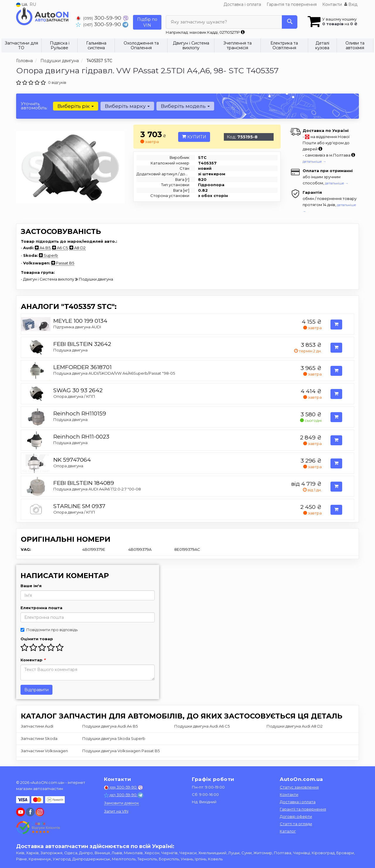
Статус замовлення (299, 787)
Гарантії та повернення (303, 809)
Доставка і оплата (242, 4)
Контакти (332, 4)
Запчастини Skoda (39, 738)
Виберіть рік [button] (76, 106)
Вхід (351, 4)
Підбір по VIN (147, 22)
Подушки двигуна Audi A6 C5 (202, 726)
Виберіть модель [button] (185, 106)
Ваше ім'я (31, 586)
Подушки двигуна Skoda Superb (114, 738)
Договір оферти (296, 816)
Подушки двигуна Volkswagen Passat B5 (121, 751)
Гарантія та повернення (292, 4)
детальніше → (314, 162)
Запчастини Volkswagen (44, 751)
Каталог (288, 831)
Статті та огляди (296, 824)
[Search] (290, 22)
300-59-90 (99, 18)
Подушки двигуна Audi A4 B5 (110, 726)
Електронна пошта (41, 608)
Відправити (36, 690)
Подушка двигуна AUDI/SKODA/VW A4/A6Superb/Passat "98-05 (114, 373)
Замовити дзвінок (121, 803)
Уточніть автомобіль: (34, 106)
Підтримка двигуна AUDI (77, 327)
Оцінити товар (37, 639)
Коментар (33, 660)
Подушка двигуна (70, 350)
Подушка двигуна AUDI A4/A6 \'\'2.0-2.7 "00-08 (97, 489)
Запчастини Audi (37, 726)
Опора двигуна (68, 466)
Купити (194, 137)
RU (33, 4)
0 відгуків (57, 82)
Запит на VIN (116, 811)
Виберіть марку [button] (127, 106)
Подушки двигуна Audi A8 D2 (295, 726)
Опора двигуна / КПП (74, 396)
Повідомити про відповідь (49, 630)
